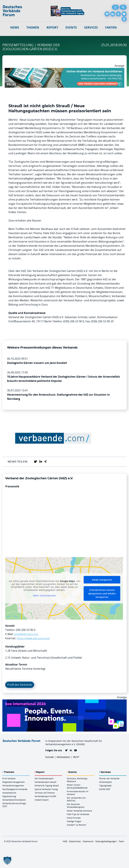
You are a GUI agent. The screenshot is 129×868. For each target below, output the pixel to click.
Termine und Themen (45, 793)
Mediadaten (63, 757)
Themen (33, 27)
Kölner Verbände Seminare (79, 811)
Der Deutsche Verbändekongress (76, 806)
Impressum (88, 841)
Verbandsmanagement (13, 785)
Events (71, 27)
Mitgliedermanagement (13, 782)
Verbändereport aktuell (45, 782)
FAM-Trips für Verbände (78, 814)
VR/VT (76, 757)
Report (52, 27)
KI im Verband (9, 778)
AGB (65, 841)
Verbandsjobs (105, 782)
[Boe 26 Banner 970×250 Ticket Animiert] (64, 701)
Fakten (111, 27)
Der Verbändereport (44, 778)
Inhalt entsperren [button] (102, 580)
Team (121, 841)
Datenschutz (75, 841)
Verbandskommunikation (14, 800)
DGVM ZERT (105, 789)
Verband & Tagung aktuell (47, 785)
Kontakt (50, 757)
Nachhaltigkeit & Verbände (15, 789)
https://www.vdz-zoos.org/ (33, 638)
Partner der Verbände (109, 778)
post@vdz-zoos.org (26, 634)
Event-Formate (74, 818)
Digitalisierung (9, 796)
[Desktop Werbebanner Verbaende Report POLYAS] (64, 70)
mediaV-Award (41, 800)
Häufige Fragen (74, 821)
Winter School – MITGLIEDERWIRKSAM (77, 786)
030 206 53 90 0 (26, 630)
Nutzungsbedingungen (106, 841)
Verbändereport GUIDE (45, 796)
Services (91, 27)
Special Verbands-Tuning (46, 789)
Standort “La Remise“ (77, 825)
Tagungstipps (105, 785)
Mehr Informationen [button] (45, 596)
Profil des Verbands (20, 685)
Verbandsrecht (9, 793)
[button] (7, 861)
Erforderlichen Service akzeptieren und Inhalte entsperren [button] (102, 593)
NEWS (15, 27)
